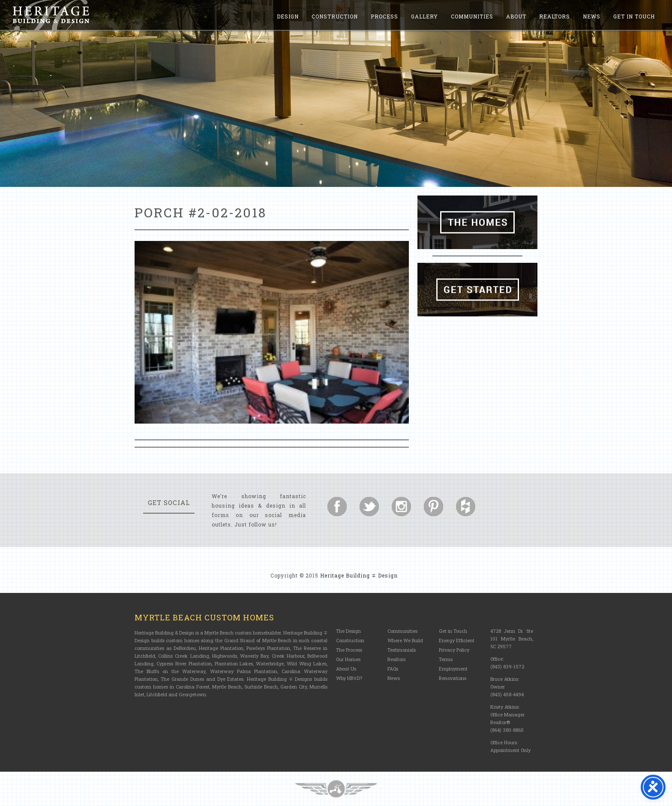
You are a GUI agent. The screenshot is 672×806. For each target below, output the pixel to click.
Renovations (453, 678)
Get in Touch (634, 16)
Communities (472, 16)
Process (384, 16)
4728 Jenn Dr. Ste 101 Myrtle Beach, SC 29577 (512, 639)
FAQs (393, 669)
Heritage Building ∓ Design (359, 575)
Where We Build (405, 640)
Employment (453, 669)
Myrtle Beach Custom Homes (204, 617)
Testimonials (402, 650)
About (516, 16)
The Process (349, 650)
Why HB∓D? (349, 678)
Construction (335, 16)
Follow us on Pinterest (433, 507)
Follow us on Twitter (369, 507)
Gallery (424, 16)
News (592, 16)
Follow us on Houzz (466, 507)
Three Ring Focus (336, 789)
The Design (348, 631)
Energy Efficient (457, 640)
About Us (346, 669)
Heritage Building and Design (51, 15)
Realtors (555, 16)
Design (288, 16)
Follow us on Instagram (401, 507)
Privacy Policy (454, 650)
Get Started (477, 290)
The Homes (477, 222)
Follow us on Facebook (337, 507)
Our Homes (348, 659)
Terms (446, 659)
